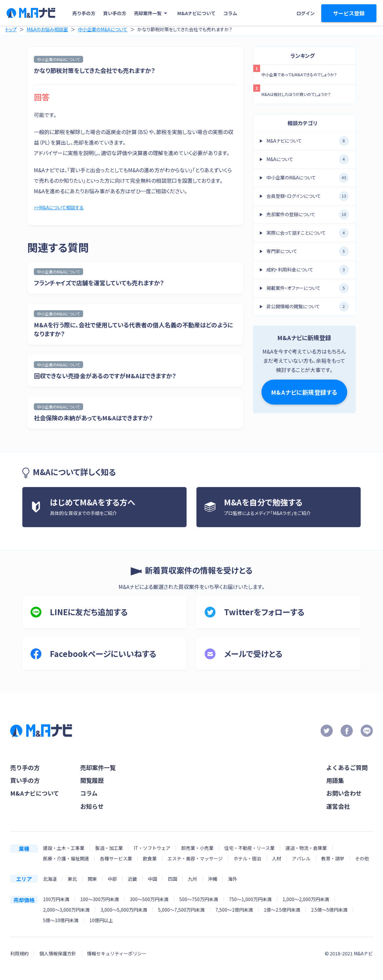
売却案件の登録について (308, 215)
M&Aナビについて (196, 13)
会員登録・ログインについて (308, 196)
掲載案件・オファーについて (308, 288)
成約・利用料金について (308, 270)
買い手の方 (115, 13)
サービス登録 (349, 13)
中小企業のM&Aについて (103, 29)
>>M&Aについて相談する (62, 208)
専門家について (308, 251)
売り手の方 (84, 13)
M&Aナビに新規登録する (304, 392)
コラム (230, 13)
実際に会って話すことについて (308, 233)
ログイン (305, 13)
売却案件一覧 (152, 13)
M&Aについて (308, 159)
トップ (11, 29)
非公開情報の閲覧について (308, 307)
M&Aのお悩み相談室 (47, 29)
